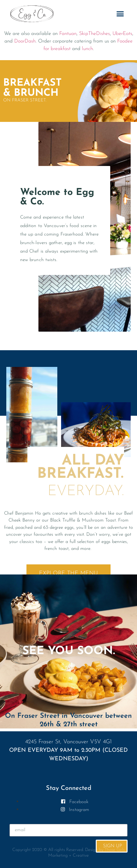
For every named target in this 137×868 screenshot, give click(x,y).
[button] (120, 14)
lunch (87, 49)
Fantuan (68, 34)
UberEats (122, 34)
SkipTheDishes (94, 34)
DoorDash (25, 41)
